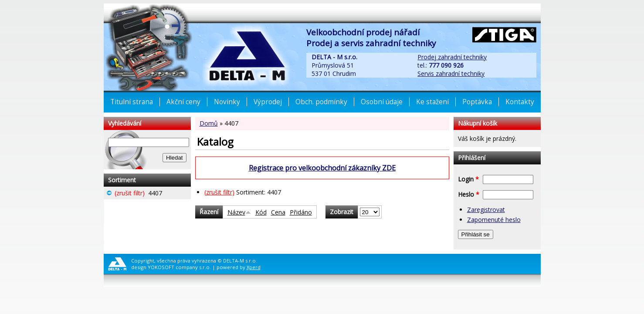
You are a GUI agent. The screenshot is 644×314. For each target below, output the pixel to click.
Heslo (469, 194)
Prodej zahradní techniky (452, 57)
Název (239, 212)
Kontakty (520, 102)
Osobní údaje (382, 102)
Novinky (227, 102)
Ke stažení (432, 102)
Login (468, 179)
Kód (261, 212)
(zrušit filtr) (219, 192)
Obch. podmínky (321, 102)
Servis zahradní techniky (451, 73)
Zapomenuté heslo (494, 220)
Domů (209, 123)
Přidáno (301, 212)
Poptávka (477, 102)
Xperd (254, 267)
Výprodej (268, 102)
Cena (278, 212)
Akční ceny (183, 102)
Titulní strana (132, 102)
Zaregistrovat (486, 210)
